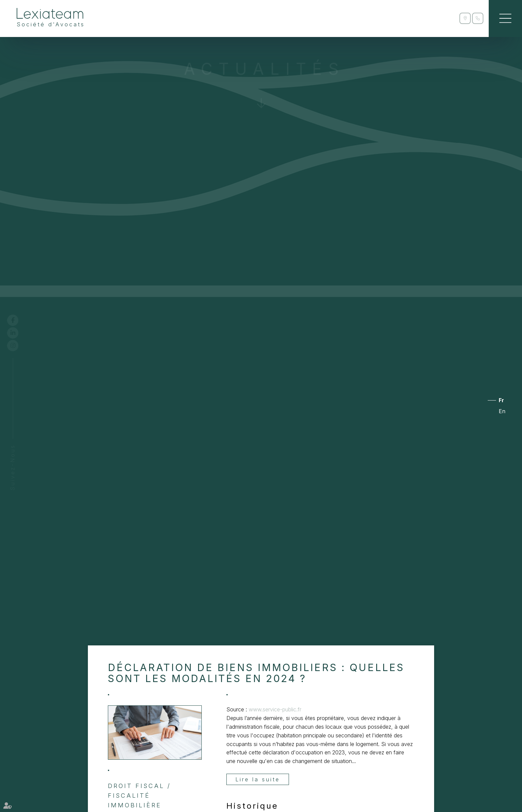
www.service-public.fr (275, 709)
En (502, 411)
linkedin (19, 333)
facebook (19, 320)
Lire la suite (258, 779)
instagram (19, 346)
